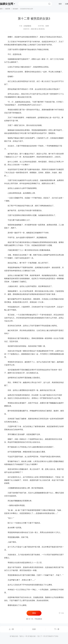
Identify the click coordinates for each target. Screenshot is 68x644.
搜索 (49, 4)
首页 (1, 9)
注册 (67, 4)
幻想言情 (8, 9)
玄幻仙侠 (15, 9)
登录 (60, 4)
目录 (34, 629)
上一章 (11, 629)
